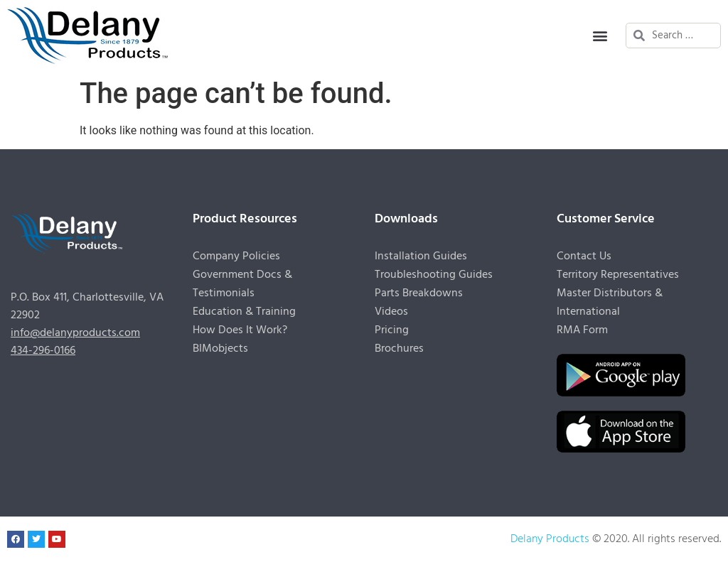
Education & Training (244, 312)
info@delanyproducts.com (75, 333)
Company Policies (236, 256)
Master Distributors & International (610, 303)
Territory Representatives (618, 275)
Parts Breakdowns (419, 293)
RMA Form (582, 330)
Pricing (392, 330)
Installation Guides (421, 256)
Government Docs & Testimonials (242, 284)
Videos (391, 312)
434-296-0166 (43, 351)
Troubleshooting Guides (434, 275)
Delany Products (550, 539)
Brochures (399, 349)
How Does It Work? (240, 330)
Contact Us (584, 256)
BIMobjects (220, 349)
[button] (600, 36)
